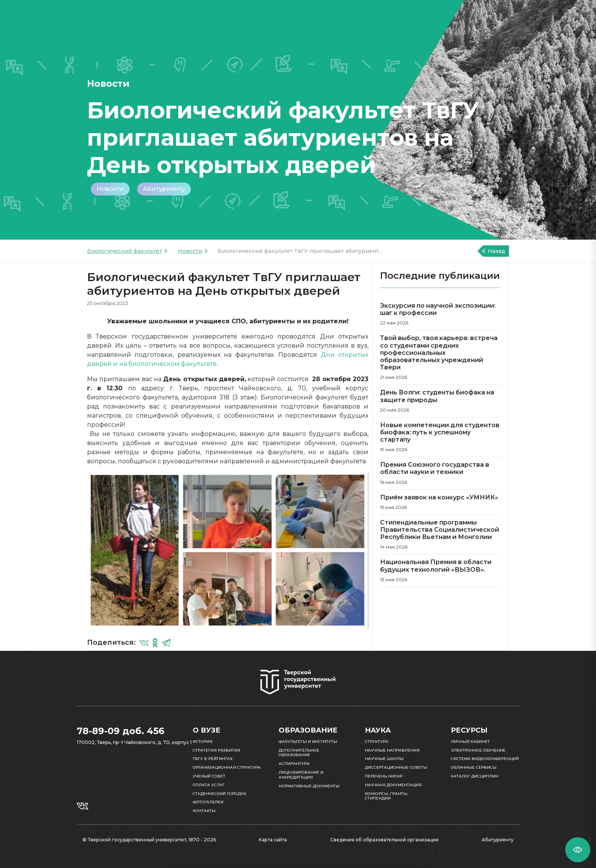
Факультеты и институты (308, 742)
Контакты (204, 811)
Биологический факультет (124, 251)
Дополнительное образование (299, 753)
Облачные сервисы (474, 767)
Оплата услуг (209, 785)
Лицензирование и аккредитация (301, 775)
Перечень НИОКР (384, 776)
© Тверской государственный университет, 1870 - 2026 (149, 840)
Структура (377, 742)
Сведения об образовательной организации (384, 840)
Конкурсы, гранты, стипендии (386, 796)
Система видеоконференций (485, 759)
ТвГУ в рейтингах (213, 759)
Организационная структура (227, 767)
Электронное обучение (478, 750)
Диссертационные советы (396, 767)
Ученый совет (209, 776)
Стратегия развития (216, 750)
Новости (110, 189)
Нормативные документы (309, 786)
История (203, 742)
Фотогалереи (208, 802)
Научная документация (393, 785)
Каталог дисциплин (475, 776)
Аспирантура (294, 764)
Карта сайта (273, 840)
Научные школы (384, 759)
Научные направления (392, 750)
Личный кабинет (470, 742)
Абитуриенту (164, 189)
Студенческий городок (220, 794)
